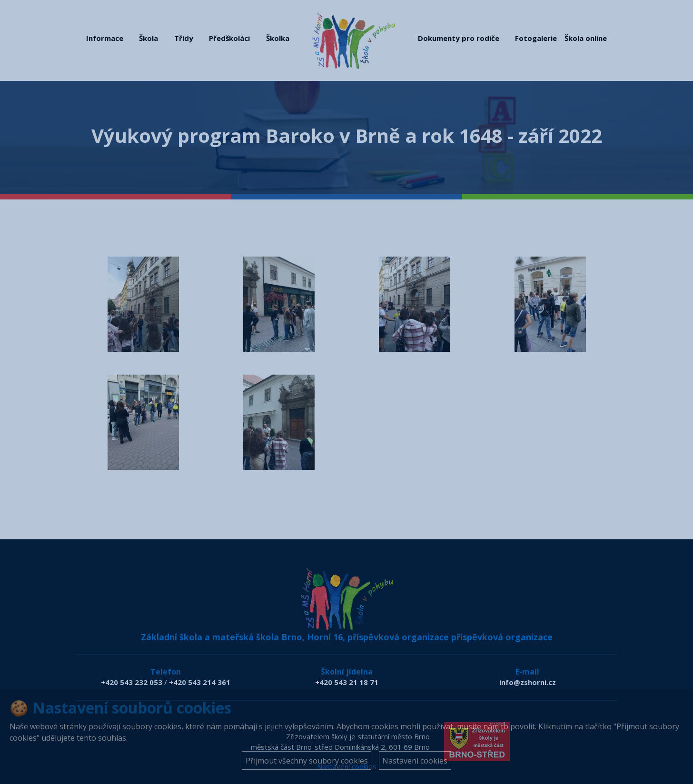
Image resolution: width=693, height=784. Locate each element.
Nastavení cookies (415, 761)
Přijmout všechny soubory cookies (307, 761)
